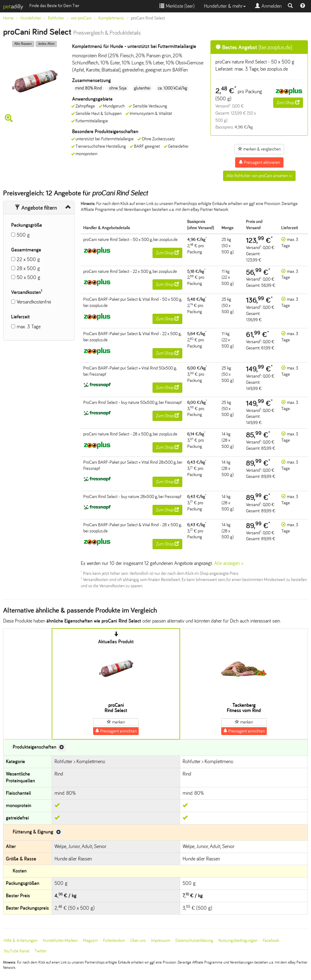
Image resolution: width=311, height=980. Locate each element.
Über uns (138, 941)
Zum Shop (288, 103)
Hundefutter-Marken (60, 941)
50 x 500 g (28, 277)
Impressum (161, 941)
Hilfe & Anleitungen (21, 941)
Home (8, 18)
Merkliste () (177, 6)
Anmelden (268, 6)
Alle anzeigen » (229, 563)
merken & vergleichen (259, 149)
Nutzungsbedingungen (238, 941)
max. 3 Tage (29, 327)
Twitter (41, 951)
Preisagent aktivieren (259, 162)
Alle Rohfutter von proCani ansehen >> (259, 176)
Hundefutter (31, 18)
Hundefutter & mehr (225, 6)
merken (116, 722)
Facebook (271, 941)
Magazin (90, 941)
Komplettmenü (111, 18)
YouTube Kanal (17, 951)
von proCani (81, 18)
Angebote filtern (36, 208)
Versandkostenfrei (34, 302)
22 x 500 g (28, 259)
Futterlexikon (114, 941)
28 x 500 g (28, 268)
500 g (23, 235)
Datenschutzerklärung (194, 941)
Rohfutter (56, 18)
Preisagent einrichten (116, 731)
